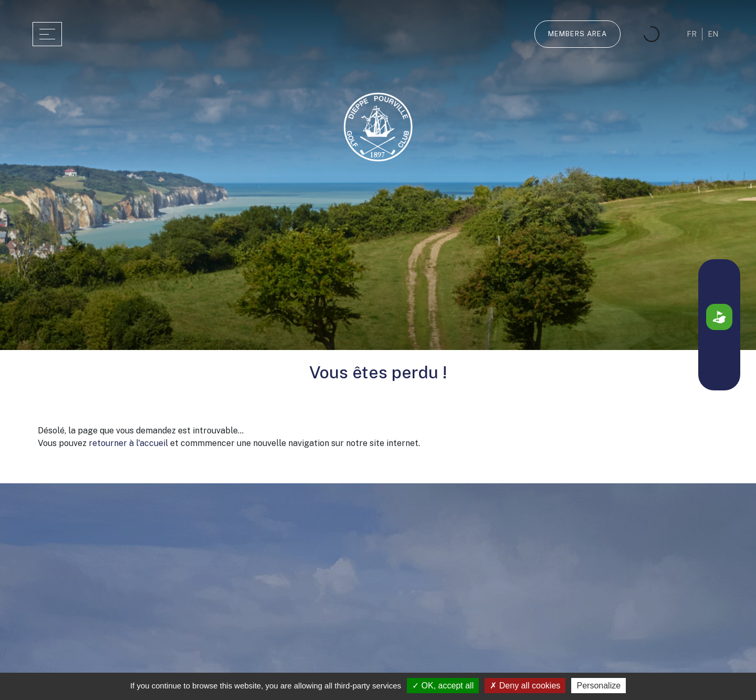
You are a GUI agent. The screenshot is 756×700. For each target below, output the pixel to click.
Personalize (598, 686)
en (713, 34)
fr (692, 34)
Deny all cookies (525, 686)
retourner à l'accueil (128, 443)
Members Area (577, 34)
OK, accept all (443, 686)
